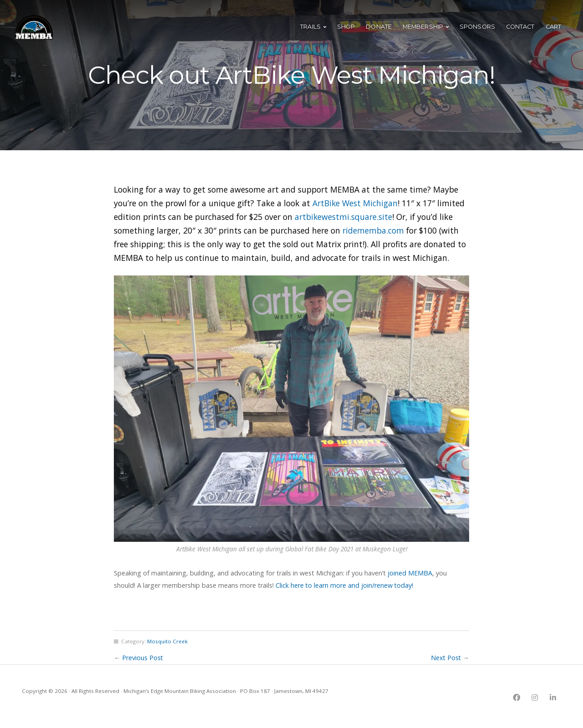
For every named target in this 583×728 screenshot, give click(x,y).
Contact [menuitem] (520, 29)
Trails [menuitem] (310, 29)
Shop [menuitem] (346, 29)
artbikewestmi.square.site (344, 217)
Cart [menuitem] (553, 29)
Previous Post (143, 658)
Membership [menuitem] (423, 29)
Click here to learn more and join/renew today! (345, 585)
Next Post (445, 658)
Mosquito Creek (167, 641)
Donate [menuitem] (379, 29)
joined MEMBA (410, 573)
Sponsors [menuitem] (477, 29)
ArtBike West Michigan (355, 203)
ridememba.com (373, 230)
